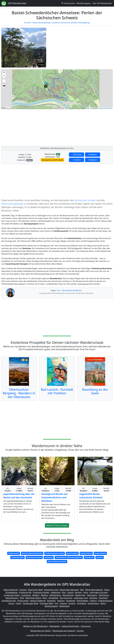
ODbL (110, 108)
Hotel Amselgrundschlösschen (32, 553)
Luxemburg (26, 595)
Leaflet (88, 108)
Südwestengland (105, 601)
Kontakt (80, 631)
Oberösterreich (12, 598)
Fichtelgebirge (11, 592)
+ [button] (4, 73)
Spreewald (71, 601)
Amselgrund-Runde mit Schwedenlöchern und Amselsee (54, 497)
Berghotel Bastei (86, 553)
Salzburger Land (81, 598)
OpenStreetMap (103, 108)
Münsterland (68, 595)
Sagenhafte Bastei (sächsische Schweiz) (91, 496)
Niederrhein (80, 595)
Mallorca (45, 595)
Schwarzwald (23, 601)
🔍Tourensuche (68, 3)
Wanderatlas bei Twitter (41, 631)
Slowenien (51, 601)
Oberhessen (104, 595)
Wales (103, 603)
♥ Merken (93, 155)
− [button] (4, 76)
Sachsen (28, 23)
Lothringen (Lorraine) (99, 592)
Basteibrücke (89, 557)
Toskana (63, 603)
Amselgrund (49, 557)
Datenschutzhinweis (70, 626)
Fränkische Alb (25, 592)
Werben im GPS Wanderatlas (36, 626)
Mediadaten (55, 626)
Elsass (107, 590)
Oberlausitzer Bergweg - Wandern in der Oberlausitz (19, 393)
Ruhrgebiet (53, 598)
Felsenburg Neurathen (34, 557)
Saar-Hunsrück (66, 598)
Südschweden (82, 601)
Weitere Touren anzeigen (57, 525)
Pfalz (22, 598)
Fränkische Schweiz (41, 592)
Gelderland (56, 592)
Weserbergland (51, 606)
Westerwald (64, 606)
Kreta (86, 592)
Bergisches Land (51, 590)
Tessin (19, 603)
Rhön (45, 598)
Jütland (70, 592)
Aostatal (23, 590)
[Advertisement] (57, 127)
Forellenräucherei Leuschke (55, 553)
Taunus (11, 603)
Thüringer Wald (46, 603)
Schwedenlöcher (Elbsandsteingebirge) (69, 557)
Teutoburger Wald (30, 603)
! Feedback (93, 160)
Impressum (86, 626)
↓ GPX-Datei (77, 155)
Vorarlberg (82, 603)
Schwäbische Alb (9, 601)
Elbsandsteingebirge (42, 23)
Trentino (72, 603)
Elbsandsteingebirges (12, 204)
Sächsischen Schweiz (85, 200)
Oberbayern (92, 595)
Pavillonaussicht (14, 553)
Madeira (36, 595)
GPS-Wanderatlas (17, 3)
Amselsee (100, 557)
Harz (64, 592)
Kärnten (78, 592)
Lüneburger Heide (12, 595)
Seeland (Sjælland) (38, 601)
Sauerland (103, 598)
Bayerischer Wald (35, 590)
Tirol (56, 603)
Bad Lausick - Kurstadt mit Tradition (57, 391)
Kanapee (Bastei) (100, 553)
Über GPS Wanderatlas (102, 3)
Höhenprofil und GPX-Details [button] (52, 160)
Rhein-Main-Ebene (33, 598)
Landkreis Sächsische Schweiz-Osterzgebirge (71, 23)
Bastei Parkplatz (72, 553)
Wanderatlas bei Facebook (64, 631)
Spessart (61, 601)
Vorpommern (93, 603)
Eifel (82, 590)
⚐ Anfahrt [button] (77, 160)
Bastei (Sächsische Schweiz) (57, 562)
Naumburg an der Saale (95, 391)
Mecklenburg (55, 595)
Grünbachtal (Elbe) (17, 557)
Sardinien (93, 598)
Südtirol (93, 601)
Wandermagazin (84, 3)
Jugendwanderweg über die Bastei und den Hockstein (19, 496)
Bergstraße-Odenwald (69, 590)
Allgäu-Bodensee (11, 590)
